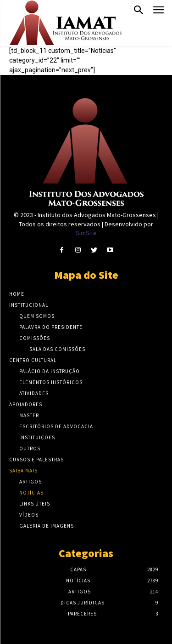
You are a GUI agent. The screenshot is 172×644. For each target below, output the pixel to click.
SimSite (86, 233)
